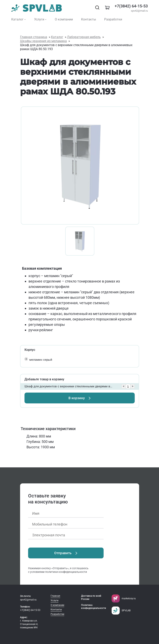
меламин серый (41, 360)
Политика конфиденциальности (94, 607)
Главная (55, 596)
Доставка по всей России (91, 597)
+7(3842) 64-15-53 (131, 6)
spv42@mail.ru (139, 11)
